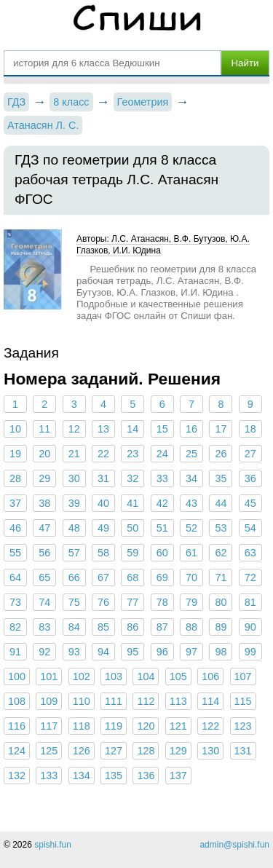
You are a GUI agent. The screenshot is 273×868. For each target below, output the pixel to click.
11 (44, 429)
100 (17, 676)
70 (191, 577)
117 (49, 726)
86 (132, 627)
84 (74, 627)
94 (103, 652)
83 (44, 627)
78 (162, 602)
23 (132, 454)
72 (250, 577)
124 (17, 751)
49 (103, 528)
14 (132, 429)
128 (146, 751)
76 (103, 602)
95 (132, 652)
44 (221, 503)
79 (191, 602)
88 (191, 627)
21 (74, 454)
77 (132, 602)
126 (82, 751)
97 (191, 652)
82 (15, 627)
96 (162, 652)
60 (162, 553)
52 (191, 528)
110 (82, 701)
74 (44, 602)
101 (49, 676)
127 (114, 751)
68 (132, 577)
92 (44, 652)
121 (178, 726)
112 (146, 701)
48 (74, 528)
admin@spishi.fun (234, 845)
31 (103, 478)
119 (114, 726)
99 (250, 652)
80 (221, 602)
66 (74, 577)
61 (191, 553)
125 (49, 751)
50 (132, 528)
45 (250, 503)
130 (210, 751)
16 (191, 429)
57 (74, 553)
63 (250, 553)
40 (103, 503)
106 (210, 676)
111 (114, 701)
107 (243, 676)
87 (162, 627)
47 (44, 528)
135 (114, 776)
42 (162, 503)
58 (103, 553)
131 (243, 751)
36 (250, 478)
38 (44, 503)
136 (146, 776)
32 (132, 478)
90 (250, 627)
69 (162, 577)
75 (74, 602)
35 (221, 478)
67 (103, 577)
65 (44, 577)
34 (191, 478)
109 (49, 701)
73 (15, 602)
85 (103, 627)
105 (178, 676)
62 (221, 553)
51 (162, 528)
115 (243, 701)
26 (221, 454)
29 (44, 478)
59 (132, 553)
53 (221, 528)
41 (132, 503)
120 (146, 726)
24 (162, 454)
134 (82, 776)
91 (15, 652)
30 (74, 478)
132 (17, 776)
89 (221, 627)
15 (162, 429)
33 (162, 478)
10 (15, 429)
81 (250, 602)
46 (15, 528)
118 (82, 726)
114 (210, 701)
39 (74, 503)
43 (191, 503)
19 (15, 454)
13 (103, 429)
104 (146, 676)
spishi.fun (53, 845)
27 (250, 454)
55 (15, 553)
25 (191, 454)
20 (44, 454)
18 (250, 429)
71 (221, 577)
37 (15, 503)
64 (15, 577)
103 (114, 676)
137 (178, 776)
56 (44, 553)
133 (49, 776)
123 (243, 726)
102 (82, 676)
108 (17, 701)
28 (15, 478)
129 (178, 751)
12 (74, 429)
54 (250, 528)
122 (210, 726)
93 (74, 652)
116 (17, 726)
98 (221, 652)
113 (178, 701)
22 (103, 454)
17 (221, 429)
